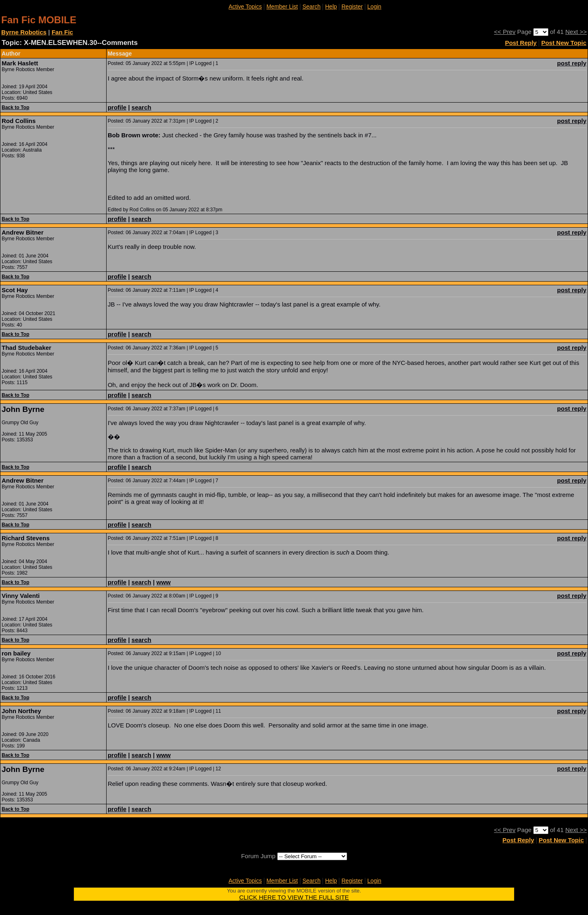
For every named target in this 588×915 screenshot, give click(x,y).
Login (374, 7)
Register (352, 7)
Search (312, 7)
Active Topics (245, 7)
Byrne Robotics (24, 32)
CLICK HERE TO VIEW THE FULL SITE (294, 897)
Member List (282, 7)
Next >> (576, 32)
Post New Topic (564, 43)
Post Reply (521, 43)
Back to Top (16, 107)
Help (331, 7)
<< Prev (505, 32)
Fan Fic (62, 32)
